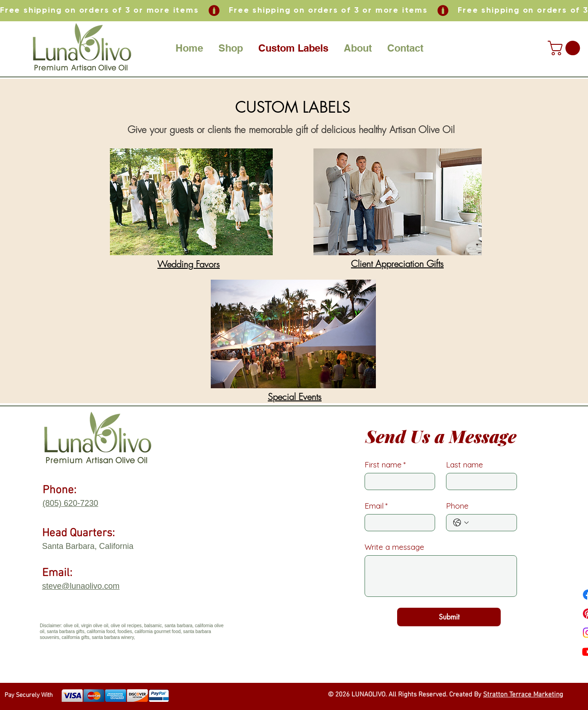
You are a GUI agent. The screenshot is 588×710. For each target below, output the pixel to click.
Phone (457, 506)
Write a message (394, 547)
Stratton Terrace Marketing (523, 695)
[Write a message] (441, 576)
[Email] (397, 523)
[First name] (397, 481)
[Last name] (479, 481)
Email (376, 506)
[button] (231, 48)
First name (385, 465)
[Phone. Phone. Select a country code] (461, 523)
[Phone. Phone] (490, 523)
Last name (465, 465)
